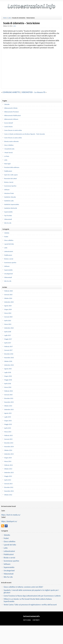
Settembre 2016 (9, 365)
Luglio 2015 (8, 417)
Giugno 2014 (8, 458)
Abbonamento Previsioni (11, 112)
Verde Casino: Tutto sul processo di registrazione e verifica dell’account (30, 605)
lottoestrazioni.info (31, 616)
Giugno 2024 (8, 309)
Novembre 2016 (9, 358)
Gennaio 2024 (8, 317)
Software (7, 190)
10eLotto (7, 104)
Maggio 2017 (8, 339)
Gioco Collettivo (9, 145)
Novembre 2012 (9, 491)
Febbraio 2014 (8, 465)
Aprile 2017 (8, 343)
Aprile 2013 (8, 480)
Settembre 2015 (9, 410)
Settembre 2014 (9, 454)
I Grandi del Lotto (9, 149)
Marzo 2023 (8, 324)
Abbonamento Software (11, 119)
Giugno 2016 (8, 376)
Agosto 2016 (8, 369)
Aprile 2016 (8, 384)
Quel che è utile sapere (11, 175)
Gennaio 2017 (8, 350)
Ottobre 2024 (8, 298)
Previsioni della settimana (12, 167)
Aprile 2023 (8, 321)
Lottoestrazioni (9, 251)
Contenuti (36, 620)
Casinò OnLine (8, 127)
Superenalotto (8, 212)
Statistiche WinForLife (11, 208)
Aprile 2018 (8, 332)
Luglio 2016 (8, 372)
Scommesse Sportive (10, 186)
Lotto (9, 18)
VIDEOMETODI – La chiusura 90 (33, 92)
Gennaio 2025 (8, 295)
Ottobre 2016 (8, 361)
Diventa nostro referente (11, 141)
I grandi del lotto (9, 244)
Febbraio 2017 (8, 347)
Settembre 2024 (9, 302)
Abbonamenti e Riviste (11, 108)
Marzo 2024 (8, 313)
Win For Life (8, 223)
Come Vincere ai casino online (13, 138)
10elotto (7, 233)
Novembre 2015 (9, 402)
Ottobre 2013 (8, 469)
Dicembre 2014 (9, 443)
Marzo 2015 (8, 432)
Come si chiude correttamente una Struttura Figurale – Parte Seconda (24, 134)
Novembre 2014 (9, 447)
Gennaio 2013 (8, 484)
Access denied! (9, 123)
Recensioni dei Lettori (11, 179)
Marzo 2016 (8, 387)
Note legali (7, 164)
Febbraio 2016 (8, 391)
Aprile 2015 (8, 428)
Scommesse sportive (10, 263)
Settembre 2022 (9, 328)
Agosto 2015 (8, 413)
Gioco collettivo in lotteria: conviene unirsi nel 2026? (23, 587)
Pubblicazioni (8, 171)
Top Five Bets (8, 216)
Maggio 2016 (8, 380)
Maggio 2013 (8, 476)
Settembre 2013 (9, 473)
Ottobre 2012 (8, 495)
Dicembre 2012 (9, 487)
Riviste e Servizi (9, 182)
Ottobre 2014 (8, 450)
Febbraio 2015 (8, 435)
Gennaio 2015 (8, 439)
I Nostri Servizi (8, 153)
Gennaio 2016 (8, 395)
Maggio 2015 (8, 424)
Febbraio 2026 (8, 291)
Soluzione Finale (9, 193)
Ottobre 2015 (8, 406)
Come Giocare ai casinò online (13, 130)
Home (5, 18)
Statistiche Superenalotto (12, 204)
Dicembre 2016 (9, 354)
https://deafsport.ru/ (9, 521)
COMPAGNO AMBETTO (11, 92)
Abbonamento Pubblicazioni (12, 116)
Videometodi (8, 219)
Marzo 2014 (8, 461)
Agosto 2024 (8, 306)
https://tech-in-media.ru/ (11, 515)
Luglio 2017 (8, 335)
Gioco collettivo (9, 240)
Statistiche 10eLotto (10, 197)
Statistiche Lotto (9, 201)
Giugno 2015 (8, 421)
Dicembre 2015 (9, 398)
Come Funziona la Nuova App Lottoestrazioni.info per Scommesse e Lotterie (32, 596)
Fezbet (6, 237)
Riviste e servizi (9, 259)
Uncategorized (8, 274)
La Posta (7, 156)
